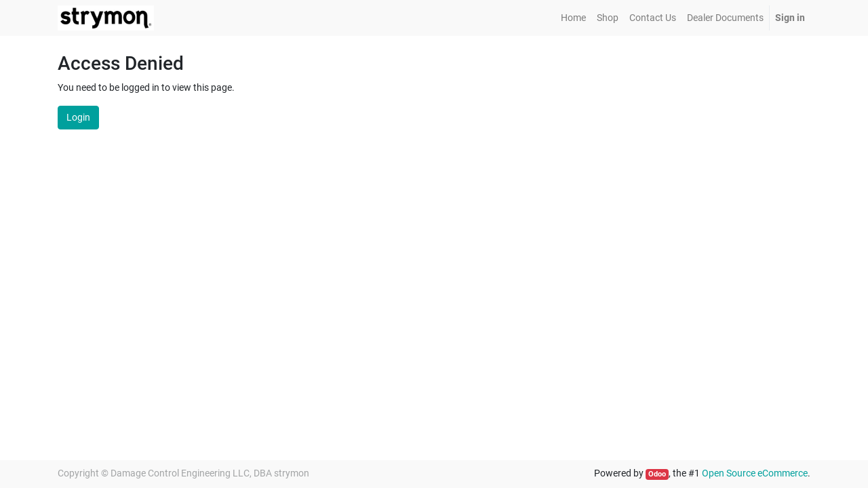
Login (78, 117)
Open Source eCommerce (755, 473)
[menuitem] (573, 18)
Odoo (657, 474)
